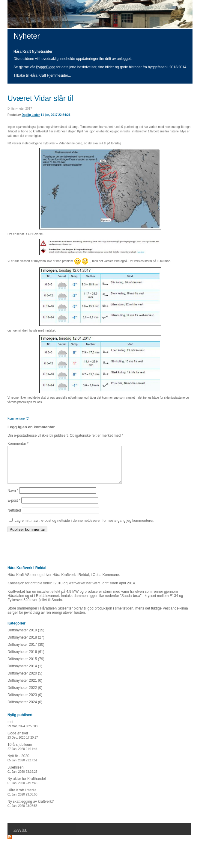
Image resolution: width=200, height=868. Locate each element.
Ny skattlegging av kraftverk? (31, 811)
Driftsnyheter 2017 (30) (26, 652)
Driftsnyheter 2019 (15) (26, 637)
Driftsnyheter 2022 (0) (25, 695)
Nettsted (14, 518)
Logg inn (20, 837)
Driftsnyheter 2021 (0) (25, 688)
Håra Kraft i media (22, 799)
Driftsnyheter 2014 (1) (25, 673)
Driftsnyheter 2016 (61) (26, 659)
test (22, 731)
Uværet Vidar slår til (40, 98)
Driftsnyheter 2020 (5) (25, 681)
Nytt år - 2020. (22, 765)
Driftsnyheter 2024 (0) (25, 709)
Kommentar (18, 444)
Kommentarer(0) (18, 419)
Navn (13, 498)
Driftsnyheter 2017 (20, 109)
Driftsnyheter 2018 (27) (26, 645)
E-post (14, 508)
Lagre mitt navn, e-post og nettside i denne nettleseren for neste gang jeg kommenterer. (84, 528)
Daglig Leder (31, 115)
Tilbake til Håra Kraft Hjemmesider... (42, 75)
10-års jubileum (22, 754)
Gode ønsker (23, 742)
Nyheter (27, 36)
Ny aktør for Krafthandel (27, 788)
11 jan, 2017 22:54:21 (56, 115)
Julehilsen (22, 776)
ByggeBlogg (46, 67)
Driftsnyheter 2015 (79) (26, 666)
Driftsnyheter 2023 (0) (25, 702)
